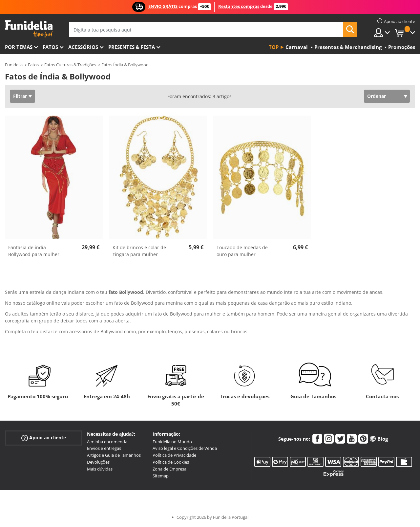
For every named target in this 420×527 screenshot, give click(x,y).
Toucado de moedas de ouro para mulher (242, 251)
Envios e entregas (104, 448)
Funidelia (14, 65)
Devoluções (98, 462)
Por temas (19, 47)
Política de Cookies (171, 462)
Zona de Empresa (169, 469)
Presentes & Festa (132, 47)
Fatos (50, 47)
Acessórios (83, 47)
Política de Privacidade (174, 455)
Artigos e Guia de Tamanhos (114, 455)
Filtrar (20, 96)
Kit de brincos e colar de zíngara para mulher (139, 251)
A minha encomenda (107, 442)
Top (274, 47)
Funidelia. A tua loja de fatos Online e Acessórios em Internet (29, 29)
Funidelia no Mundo (172, 442)
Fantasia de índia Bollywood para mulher (34, 251)
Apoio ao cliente (44, 438)
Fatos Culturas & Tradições (70, 65)
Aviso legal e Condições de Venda (185, 448)
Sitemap (161, 476)
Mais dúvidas (100, 469)
